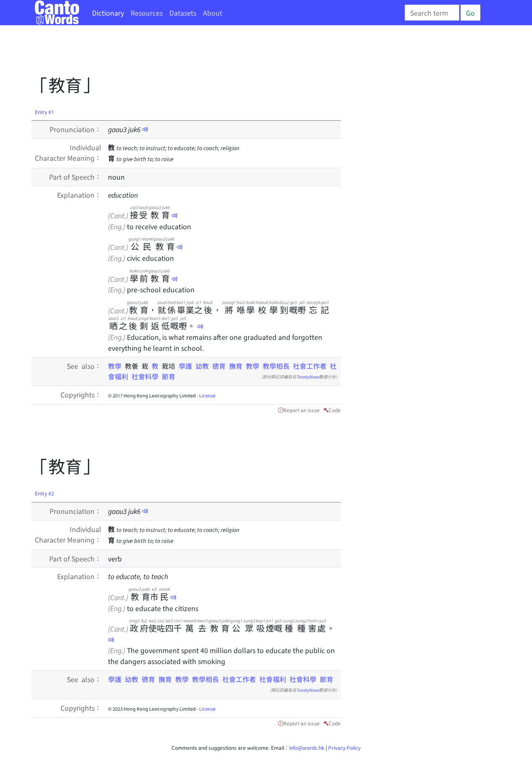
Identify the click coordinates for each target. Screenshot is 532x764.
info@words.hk (307, 747)
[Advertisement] (184, 53)
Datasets (183, 13)
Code (335, 410)
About (213, 13)
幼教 (202, 366)
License (207, 395)
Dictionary (108, 13)
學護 (185, 366)
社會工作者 (310, 366)
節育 (169, 376)
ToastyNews (308, 377)
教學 (116, 366)
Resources (147, 13)
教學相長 (276, 366)
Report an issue (302, 410)
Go (470, 13)
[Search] (432, 13)
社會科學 (145, 376)
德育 (219, 366)
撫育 (236, 366)
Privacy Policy (344, 747)
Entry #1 (45, 112)
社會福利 (273, 679)
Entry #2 (45, 493)
